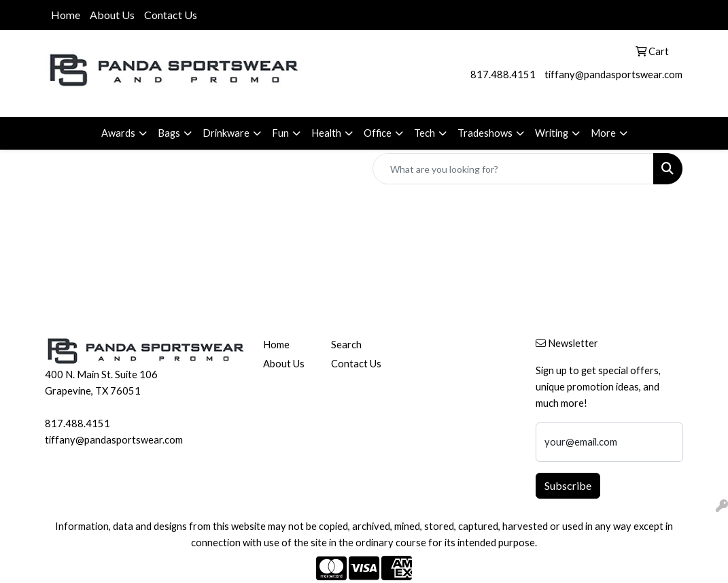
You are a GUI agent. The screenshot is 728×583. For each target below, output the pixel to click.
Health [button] (326, 133)
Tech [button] (424, 133)
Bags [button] (169, 133)
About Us (112, 15)
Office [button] (378, 133)
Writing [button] (552, 133)
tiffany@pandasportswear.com (613, 74)
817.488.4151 (503, 74)
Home (66, 15)
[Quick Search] (513, 169)
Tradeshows (485, 133)
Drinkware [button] (226, 133)
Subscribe (568, 485)
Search (346, 345)
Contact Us (171, 15)
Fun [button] (280, 133)
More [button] (603, 133)
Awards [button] (118, 133)
